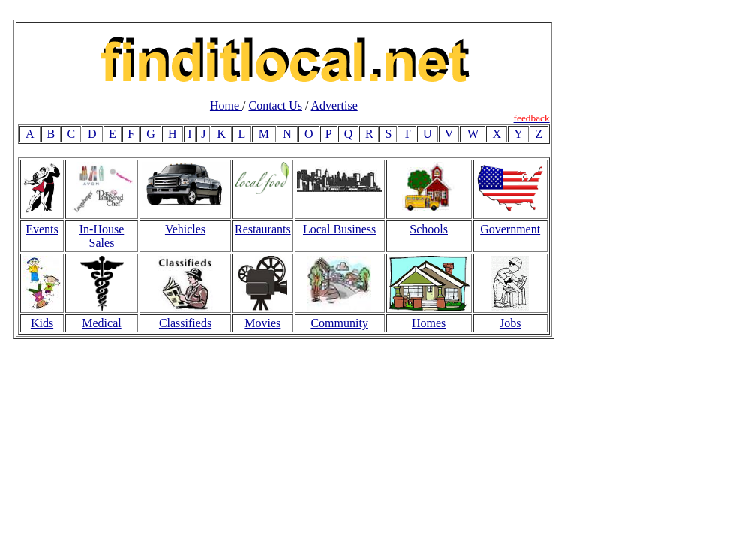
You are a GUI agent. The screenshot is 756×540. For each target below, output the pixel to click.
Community (339, 323)
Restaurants (263, 229)
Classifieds (185, 323)
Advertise (334, 105)
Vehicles (185, 229)
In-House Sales (102, 236)
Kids (42, 323)
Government (510, 229)
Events (42, 229)
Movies (262, 323)
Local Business (339, 229)
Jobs (510, 323)
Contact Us (275, 105)
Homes (429, 323)
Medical (101, 323)
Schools (429, 229)
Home (226, 105)
